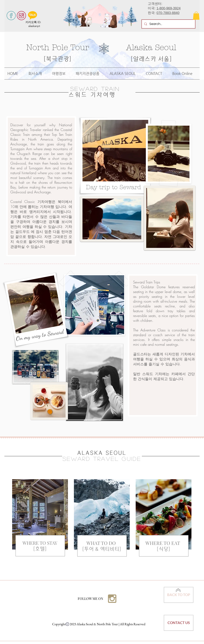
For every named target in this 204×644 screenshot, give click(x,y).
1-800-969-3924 (168, 8)
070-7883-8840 (168, 13)
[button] (196, 16)
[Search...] (168, 24)
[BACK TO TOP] (179, 595)
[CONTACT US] (179, 623)
